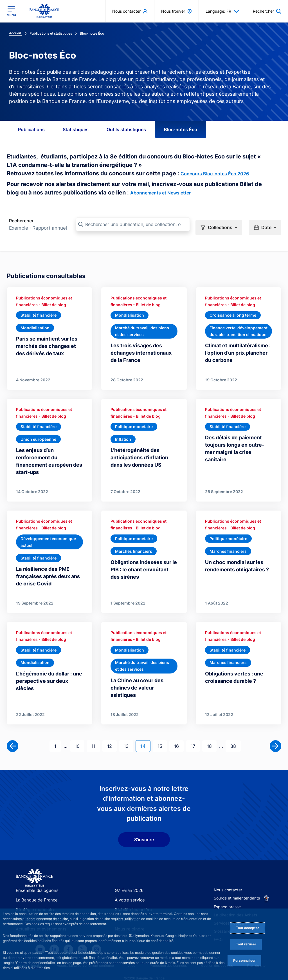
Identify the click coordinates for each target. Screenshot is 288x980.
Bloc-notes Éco (181, 129)
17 (195, 737)
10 (79, 737)
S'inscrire (144, 831)
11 (96, 737)
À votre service (129, 891)
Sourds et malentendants (237, 889)
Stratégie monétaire (34, 900)
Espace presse (227, 898)
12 (112, 737)
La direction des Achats (235, 906)
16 (179, 737)
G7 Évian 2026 (128, 881)
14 (145, 737)
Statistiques (76, 129)
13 (128, 737)
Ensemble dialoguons (35, 881)
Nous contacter (228, 881)
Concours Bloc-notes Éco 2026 (215, 174)
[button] (219, 224)
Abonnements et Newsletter (160, 193)
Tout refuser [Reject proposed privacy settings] (246, 944)
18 (212, 737)
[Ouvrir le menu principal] (11, 11)
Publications (31, 129)
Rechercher (21, 221)
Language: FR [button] (222, 11)
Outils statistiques (126, 129)
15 (162, 737)
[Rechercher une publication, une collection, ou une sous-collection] (133, 224)
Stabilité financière (132, 900)
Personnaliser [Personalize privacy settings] (244, 960)
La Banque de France (35, 891)
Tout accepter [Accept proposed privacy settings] (247, 928)
